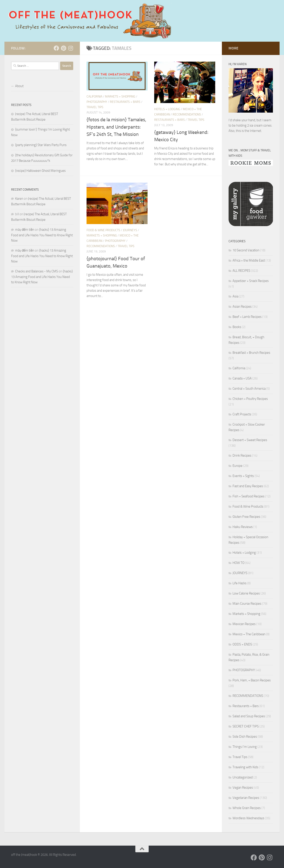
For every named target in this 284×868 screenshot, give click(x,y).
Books (237, 327)
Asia (235, 296)
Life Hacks (240, 583)
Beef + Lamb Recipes (247, 317)
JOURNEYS (130, 230)
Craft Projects (242, 414)
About (19, 86)
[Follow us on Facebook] (56, 48)
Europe (238, 466)
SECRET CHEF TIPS (246, 726)
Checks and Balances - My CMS (36, 271)
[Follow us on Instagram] (71, 48)
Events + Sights (243, 476)
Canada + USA (242, 378)
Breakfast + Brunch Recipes (251, 353)
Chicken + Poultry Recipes (250, 399)
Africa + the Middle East (249, 260)
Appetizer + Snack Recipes (251, 281)
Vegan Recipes (243, 788)
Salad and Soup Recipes (249, 716)
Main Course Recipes (247, 604)
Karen (19, 199)
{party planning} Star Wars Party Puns (41, 145)
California (94, 97)
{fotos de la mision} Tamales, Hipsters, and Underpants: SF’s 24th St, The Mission (116, 127)
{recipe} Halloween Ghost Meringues (40, 171)
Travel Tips (95, 107)
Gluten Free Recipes (246, 517)
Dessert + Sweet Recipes (250, 440)
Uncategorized (243, 777)
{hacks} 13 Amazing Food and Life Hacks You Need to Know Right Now (42, 235)
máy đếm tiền (25, 230)
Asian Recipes (242, 307)
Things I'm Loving (245, 747)
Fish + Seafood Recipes (248, 496)
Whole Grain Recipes (247, 808)
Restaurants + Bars (125, 102)
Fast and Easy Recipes (248, 486)
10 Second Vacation (246, 250)
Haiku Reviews (243, 527)
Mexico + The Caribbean (249, 634)
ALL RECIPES (241, 271)
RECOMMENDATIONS (187, 114)
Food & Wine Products (103, 230)
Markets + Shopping (120, 97)
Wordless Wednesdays (248, 818)
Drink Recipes (242, 456)
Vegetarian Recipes (246, 798)
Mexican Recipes (244, 624)
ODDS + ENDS (242, 644)
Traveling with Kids (245, 767)
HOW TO (239, 563)
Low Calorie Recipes (246, 593)
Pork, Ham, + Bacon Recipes (252, 680)
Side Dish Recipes (245, 737)
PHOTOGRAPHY (97, 102)
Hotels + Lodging (167, 109)
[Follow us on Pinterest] (63, 48)
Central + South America (249, 389)
